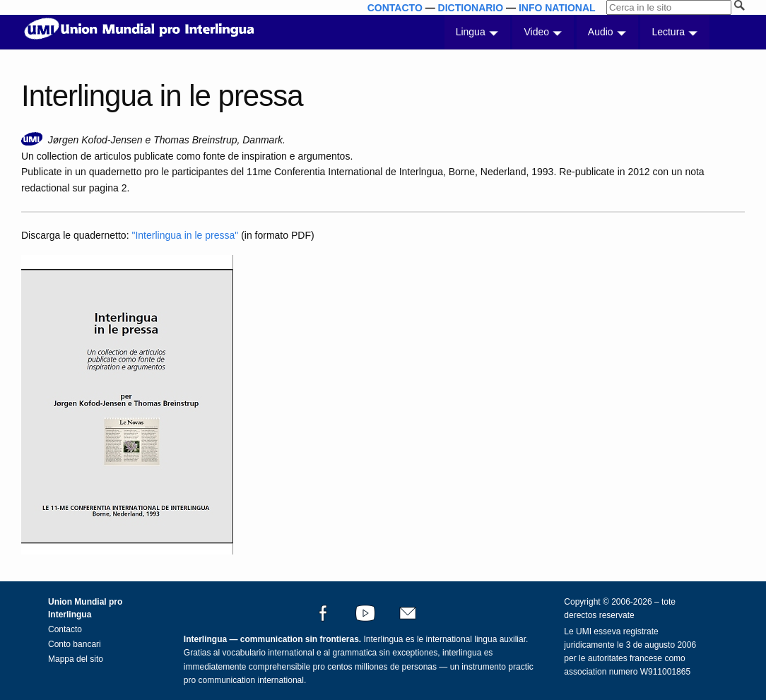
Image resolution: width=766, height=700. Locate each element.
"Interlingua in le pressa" (185, 235)
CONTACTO (395, 8)
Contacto (65, 629)
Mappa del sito (76, 659)
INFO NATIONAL (557, 8)
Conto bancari (75, 644)
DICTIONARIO (471, 8)
